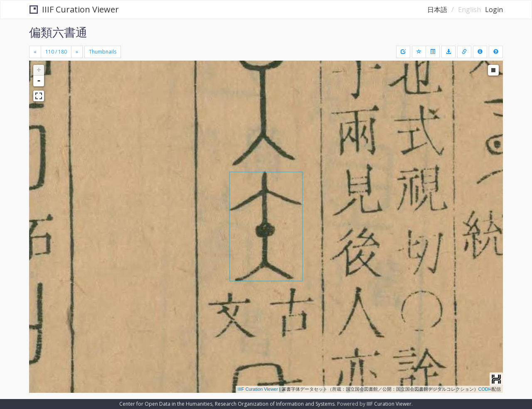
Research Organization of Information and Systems (275, 404)
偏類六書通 (58, 32)
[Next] (77, 52)
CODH (485, 389)
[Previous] (35, 52)
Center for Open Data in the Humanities (166, 404)
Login (494, 10)
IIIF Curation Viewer (74, 9)
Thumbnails (103, 52)
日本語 (437, 10)
